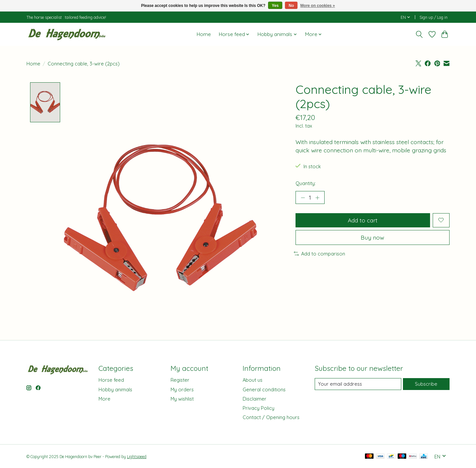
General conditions (264, 390)
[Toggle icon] (419, 34)
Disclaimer (255, 399)
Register (180, 380)
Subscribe (426, 384)
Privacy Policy (258, 408)
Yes (275, 6)
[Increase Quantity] (317, 198)
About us (253, 380)
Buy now (372, 237)
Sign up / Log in (434, 17)
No (291, 6)
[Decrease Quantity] (303, 198)
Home (204, 34)
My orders (182, 390)
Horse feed (111, 380)
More (104, 399)
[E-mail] (358, 384)
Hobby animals (115, 390)
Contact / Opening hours (271, 418)
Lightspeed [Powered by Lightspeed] (137, 457)
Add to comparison (319, 254)
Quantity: (306, 183)
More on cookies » (318, 6)
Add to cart (363, 220)
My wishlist (182, 399)
